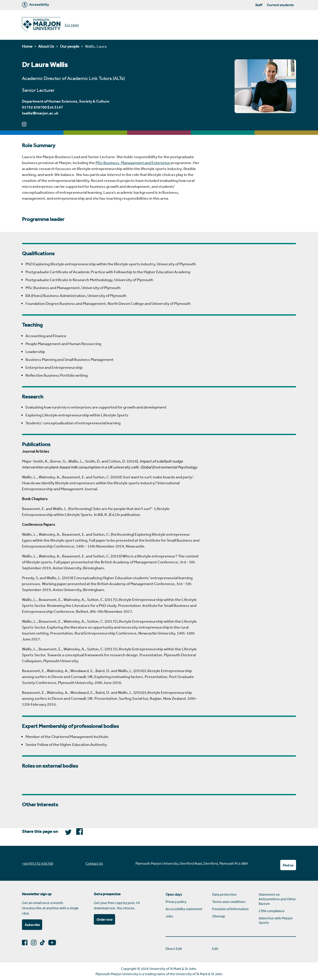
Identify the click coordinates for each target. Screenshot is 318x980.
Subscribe (32, 925)
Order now (105, 919)
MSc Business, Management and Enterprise (133, 163)
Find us (288, 865)
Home (27, 46)
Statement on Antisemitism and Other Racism (277, 899)
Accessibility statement (184, 909)
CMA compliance (272, 911)
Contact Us (94, 863)
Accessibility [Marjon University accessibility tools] (35, 5)
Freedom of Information (230, 909)
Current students (280, 5)
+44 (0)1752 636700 (38, 863)
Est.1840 (72, 25)
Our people (70, 46)
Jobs (169, 916)
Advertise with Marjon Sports (276, 920)
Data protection (224, 894)
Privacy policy (176, 902)
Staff (259, 5)
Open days (174, 894)
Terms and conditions (229, 902)
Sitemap (219, 916)
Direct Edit (174, 949)
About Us (46, 46)
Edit (215, 949)
